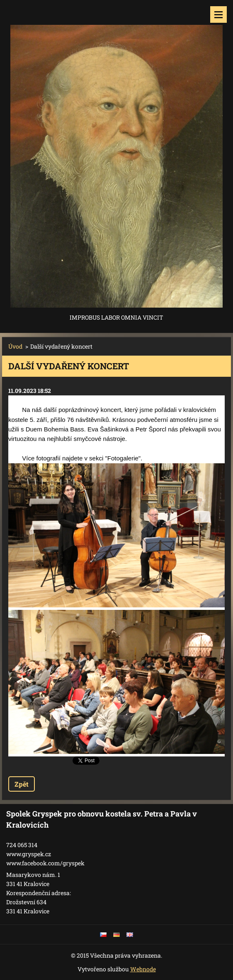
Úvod (15, 346)
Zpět (22, 784)
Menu (218, 14)
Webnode (143, 969)
